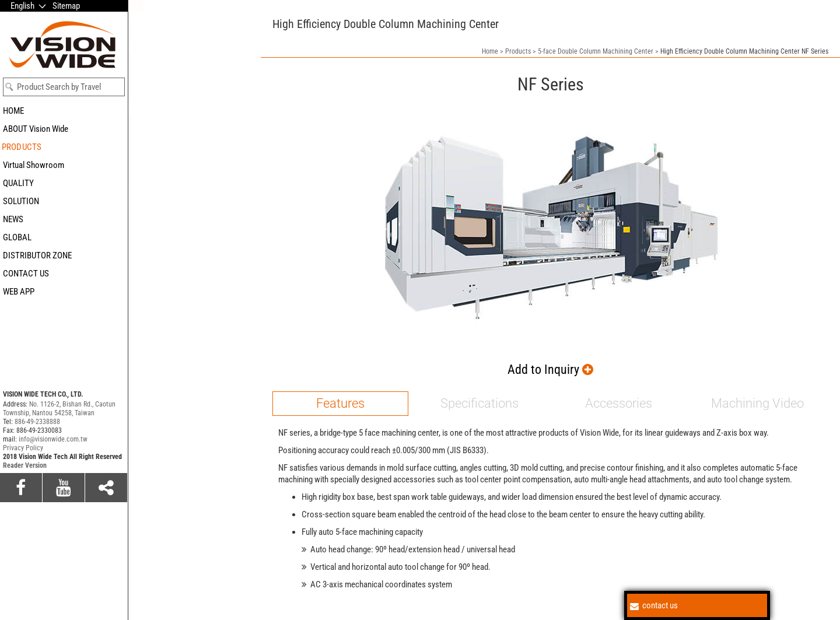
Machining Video (757, 403)
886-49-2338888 (37, 422)
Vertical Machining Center (174, 472)
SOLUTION (21, 201)
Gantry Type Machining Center (181, 350)
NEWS (13, 219)
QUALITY (18, 183)
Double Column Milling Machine (184, 491)
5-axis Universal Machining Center (188, 126)
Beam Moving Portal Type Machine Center (189, 374)
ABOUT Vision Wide (36, 129)
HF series (147, 292)
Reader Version (25, 465)
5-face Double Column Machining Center (187, 199)
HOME (13, 111)
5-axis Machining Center (172, 145)
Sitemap (66, 6)
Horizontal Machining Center (179, 423)
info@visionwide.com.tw (53, 439)
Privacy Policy (23, 448)
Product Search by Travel (59, 87)
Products (518, 51)
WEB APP (19, 292)
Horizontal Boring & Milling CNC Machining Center (185, 447)
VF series (147, 334)
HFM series (150, 306)
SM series (148, 222)
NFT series (150, 278)
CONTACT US (26, 274)
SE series (147, 236)
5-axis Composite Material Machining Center (176, 169)
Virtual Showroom (34, 165)
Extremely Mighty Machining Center (190, 399)
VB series (147, 320)
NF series (147, 264)
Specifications (480, 403)
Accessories (619, 403)
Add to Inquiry (550, 369)
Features (340, 403)
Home (490, 51)
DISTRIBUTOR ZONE (37, 255)
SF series (147, 250)
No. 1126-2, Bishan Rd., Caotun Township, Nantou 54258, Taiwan (59, 409)
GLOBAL (17, 237)
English (22, 6)
